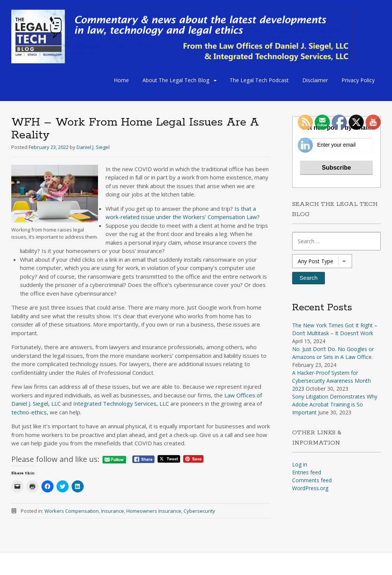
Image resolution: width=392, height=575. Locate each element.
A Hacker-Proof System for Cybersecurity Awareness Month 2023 (332, 381)
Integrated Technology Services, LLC (121, 403)
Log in (300, 464)
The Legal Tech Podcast (259, 80)
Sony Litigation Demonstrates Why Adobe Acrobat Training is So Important (335, 404)
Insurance (113, 511)
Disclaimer (315, 80)
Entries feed (307, 472)
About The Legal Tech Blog (176, 80)
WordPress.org (310, 488)
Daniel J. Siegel (93, 147)
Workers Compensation (72, 511)
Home (121, 80)
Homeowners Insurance (154, 511)
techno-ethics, (30, 412)
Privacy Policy (358, 80)
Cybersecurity (199, 511)
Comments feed (312, 480)
